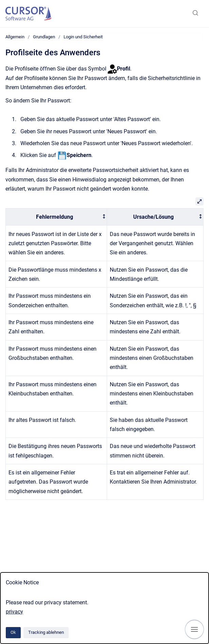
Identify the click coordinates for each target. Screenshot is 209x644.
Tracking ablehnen (46, 632)
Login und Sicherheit (83, 37)
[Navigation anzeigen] (194, 629)
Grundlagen (44, 37)
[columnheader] (56, 217)
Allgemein (15, 37)
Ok (13, 632)
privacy (14, 612)
